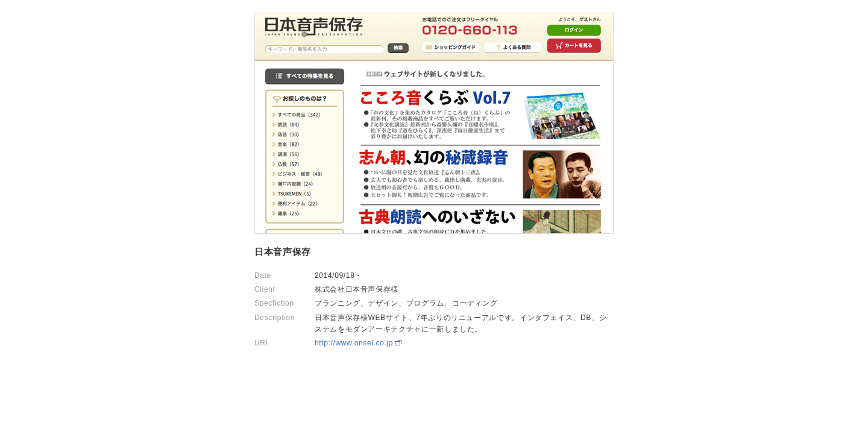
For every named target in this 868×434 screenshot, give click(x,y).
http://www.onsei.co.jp (354, 343)
